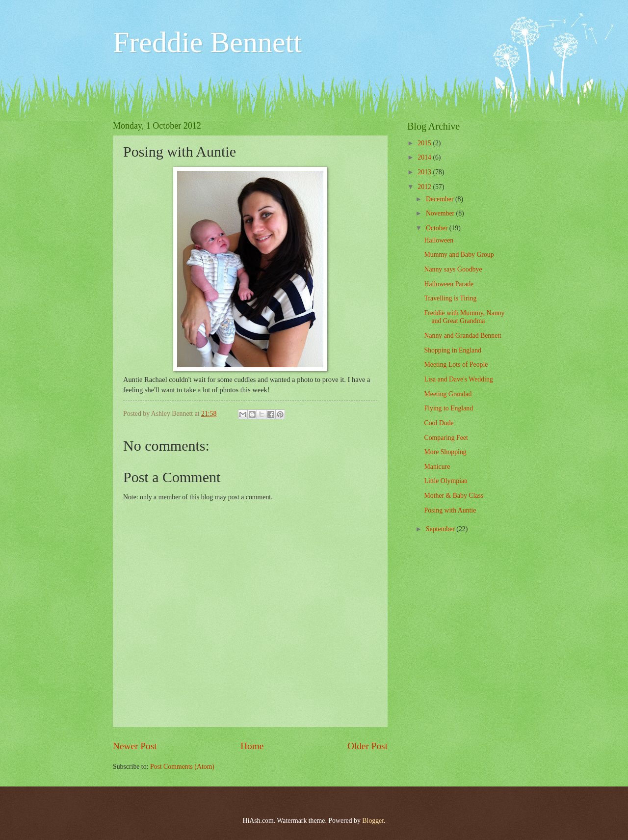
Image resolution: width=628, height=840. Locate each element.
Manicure (437, 467)
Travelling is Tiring (450, 298)
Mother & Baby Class (454, 496)
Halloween (439, 240)
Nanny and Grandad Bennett (462, 336)
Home (252, 746)
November (441, 213)
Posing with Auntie (450, 510)
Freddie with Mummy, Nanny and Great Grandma (464, 317)
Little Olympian (446, 481)
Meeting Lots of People (456, 365)
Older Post (367, 746)
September (441, 529)
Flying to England (448, 408)
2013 (425, 172)
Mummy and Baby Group (459, 255)
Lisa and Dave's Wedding (458, 379)
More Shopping (445, 452)
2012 (425, 187)
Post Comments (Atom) (182, 767)
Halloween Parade (449, 284)
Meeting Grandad (448, 394)
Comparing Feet (446, 438)
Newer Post (135, 746)
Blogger (373, 821)
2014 (425, 157)
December (441, 199)
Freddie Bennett (207, 42)
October (438, 228)
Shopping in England (453, 350)
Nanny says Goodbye (453, 269)
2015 (425, 143)
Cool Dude (439, 423)
